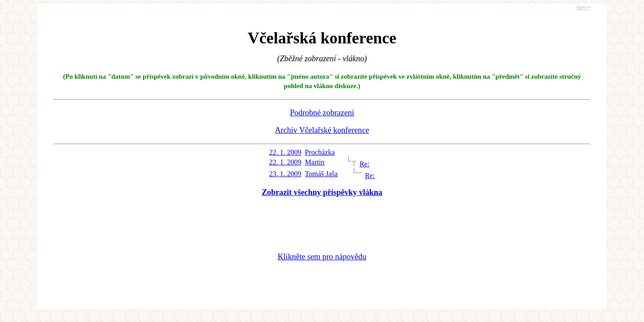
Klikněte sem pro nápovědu (322, 257)
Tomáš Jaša (321, 174)
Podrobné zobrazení (322, 113)
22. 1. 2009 (285, 152)
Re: (364, 164)
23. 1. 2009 (285, 174)
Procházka (320, 152)
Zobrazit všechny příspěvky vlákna (322, 192)
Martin (315, 162)
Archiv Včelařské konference (322, 130)
